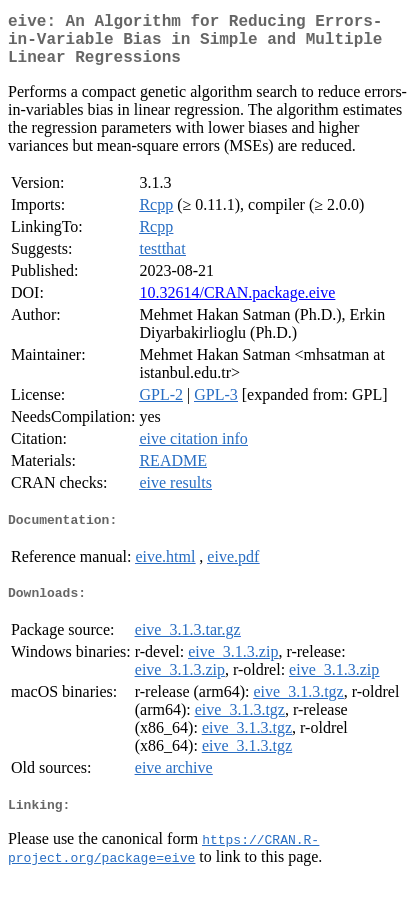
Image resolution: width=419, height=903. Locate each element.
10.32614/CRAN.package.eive (237, 304)
